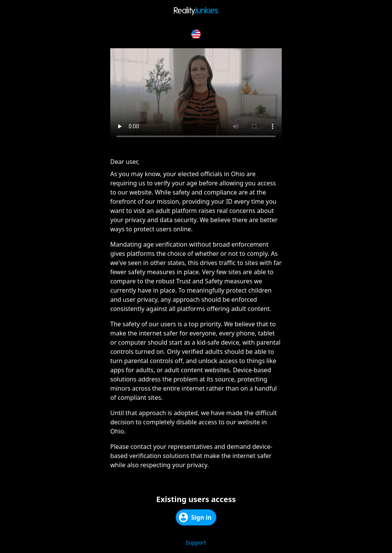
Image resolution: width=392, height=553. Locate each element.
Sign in (195, 517)
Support (196, 542)
